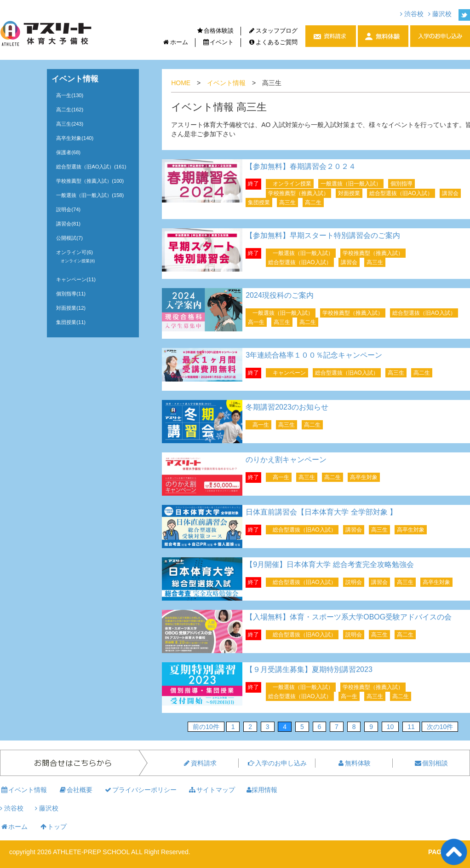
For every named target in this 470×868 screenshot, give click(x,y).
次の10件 (440, 727)
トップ (53, 827)
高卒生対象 (364, 477)
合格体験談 (215, 31)
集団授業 (259, 203)
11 (411, 727)
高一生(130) (70, 95)
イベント (218, 42)
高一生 (256, 322)
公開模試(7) (69, 238)
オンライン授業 (292, 184)
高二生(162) (70, 110)
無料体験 (354, 763)
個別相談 (431, 763)
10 (390, 727)
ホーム (175, 42)
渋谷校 (412, 14)
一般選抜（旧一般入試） (351, 184)
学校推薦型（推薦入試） (298, 193)
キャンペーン (289, 373)
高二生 (313, 203)
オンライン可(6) (75, 252)
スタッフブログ (273, 31)
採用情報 (262, 790)
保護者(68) (68, 152)
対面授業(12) (71, 308)
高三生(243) (70, 124)
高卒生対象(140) (75, 138)
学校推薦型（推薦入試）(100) (90, 181)
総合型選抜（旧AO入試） (401, 193)
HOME (181, 83)
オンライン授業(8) (78, 261)
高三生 (287, 203)
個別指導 (401, 184)
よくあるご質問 (273, 42)
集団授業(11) (71, 322)
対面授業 (349, 193)
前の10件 (206, 727)
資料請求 (200, 763)
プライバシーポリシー (140, 790)
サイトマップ (212, 790)
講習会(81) (68, 224)
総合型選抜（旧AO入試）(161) (91, 167)
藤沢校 (440, 14)
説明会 (354, 582)
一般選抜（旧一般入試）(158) (90, 195)
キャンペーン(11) (76, 279)
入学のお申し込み (277, 763)
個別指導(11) (71, 294)
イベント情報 (226, 83)
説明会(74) (68, 209)
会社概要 (75, 790)
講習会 (450, 193)
